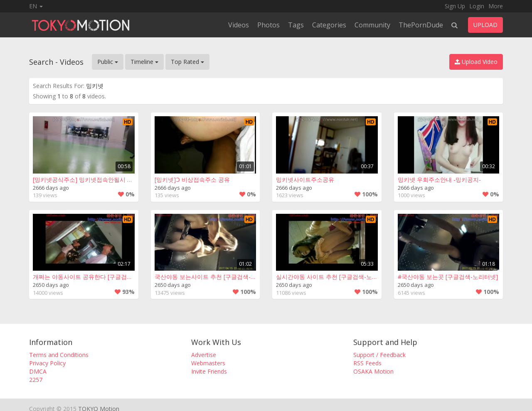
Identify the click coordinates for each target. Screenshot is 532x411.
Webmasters (208, 363)
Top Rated (187, 62)
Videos (239, 25)
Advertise (204, 355)
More (496, 6)
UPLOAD (485, 25)
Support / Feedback (379, 355)
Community (372, 25)
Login (477, 6)
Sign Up (455, 6)
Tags (296, 25)
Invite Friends (209, 371)
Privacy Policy (47, 363)
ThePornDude (421, 25)
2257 (36, 380)
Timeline (144, 62)
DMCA (38, 371)
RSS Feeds (367, 363)
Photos (268, 25)
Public (108, 62)
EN (36, 6)
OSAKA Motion (373, 371)
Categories (329, 25)
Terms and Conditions (59, 355)
